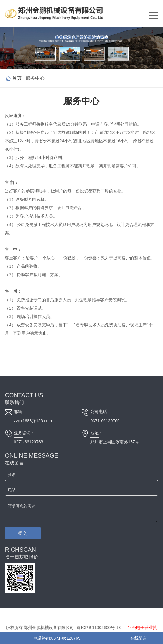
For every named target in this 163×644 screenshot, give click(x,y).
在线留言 (139, 638)
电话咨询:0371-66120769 (57, 638)
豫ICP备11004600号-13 (99, 628)
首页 (17, 78)
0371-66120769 (105, 421)
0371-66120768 (28, 442)
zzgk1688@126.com (33, 421)
